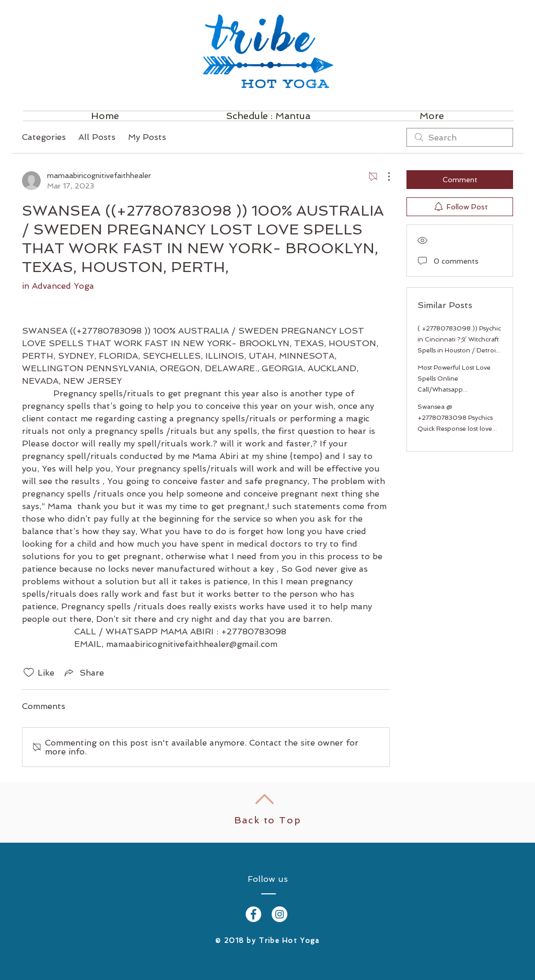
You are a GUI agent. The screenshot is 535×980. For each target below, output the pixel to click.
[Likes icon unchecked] (29, 672)
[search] (460, 137)
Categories (44, 137)
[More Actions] (383, 176)
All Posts (97, 137)
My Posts (147, 137)
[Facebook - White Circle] (253, 914)
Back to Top (268, 820)
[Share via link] (83, 672)
